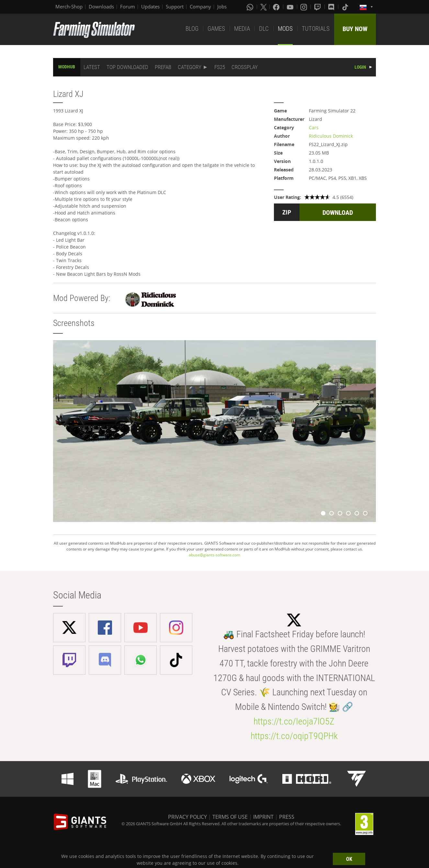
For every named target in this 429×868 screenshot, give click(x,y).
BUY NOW (355, 29)
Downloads (101, 6)
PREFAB (163, 67)
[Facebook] (277, 7)
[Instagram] (304, 7)
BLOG (192, 29)
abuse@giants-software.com (214, 555)
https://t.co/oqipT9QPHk (294, 736)
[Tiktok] (346, 7)
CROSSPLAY (245, 67)
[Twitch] (318, 7)
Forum (128, 6)
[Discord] (332, 7)
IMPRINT (263, 817)
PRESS (287, 817)
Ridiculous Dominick (331, 136)
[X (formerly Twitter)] (264, 7)
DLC (264, 29)
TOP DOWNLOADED (127, 67)
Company (200, 6)
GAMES (216, 29)
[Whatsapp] (251, 7)
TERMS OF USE (230, 817)
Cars (314, 127)
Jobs (222, 6)
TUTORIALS (316, 29)
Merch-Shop (69, 6)
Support (175, 6)
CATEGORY (190, 67)
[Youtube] (291, 7)
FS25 (220, 67)
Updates (150, 6)
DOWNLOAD (338, 213)
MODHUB (67, 67)
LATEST (92, 67)
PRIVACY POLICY (187, 817)
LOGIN (360, 67)
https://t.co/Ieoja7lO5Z (294, 721)
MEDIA (242, 29)
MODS (285, 29)
